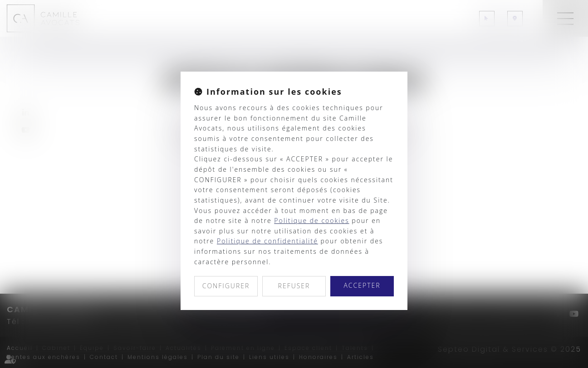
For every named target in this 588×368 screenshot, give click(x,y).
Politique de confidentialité (267, 241)
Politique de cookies (311, 220)
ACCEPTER (362, 285)
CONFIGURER (226, 286)
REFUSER (294, 286)
